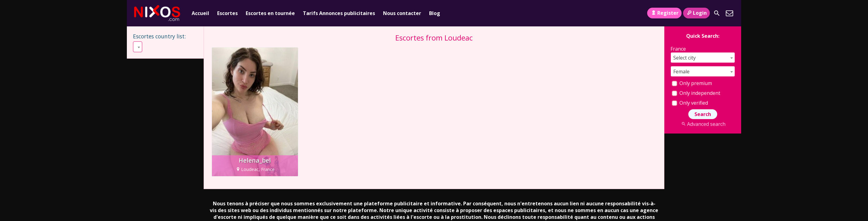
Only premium (692, 83)
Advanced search (703, 124)
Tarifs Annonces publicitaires (339, 13)
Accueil (200, 13)
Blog (435, 13)
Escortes (227, 13)
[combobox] (138, 47)
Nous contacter (402, 13)
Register (664, 13)
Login (696, 13)
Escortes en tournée (270, 13)
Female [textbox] (681, 72)
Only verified (690, 103)
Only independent (696, 93)
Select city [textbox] (684, 58)
